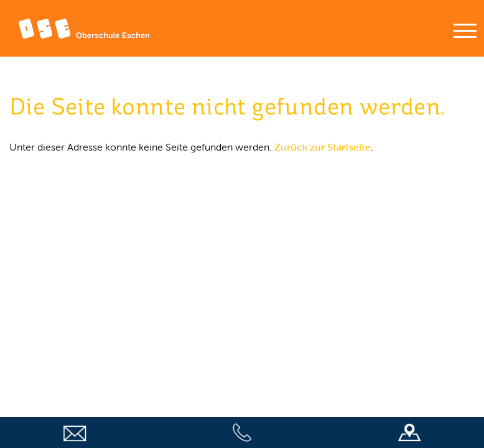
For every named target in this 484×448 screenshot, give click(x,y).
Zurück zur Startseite (323, 147)
